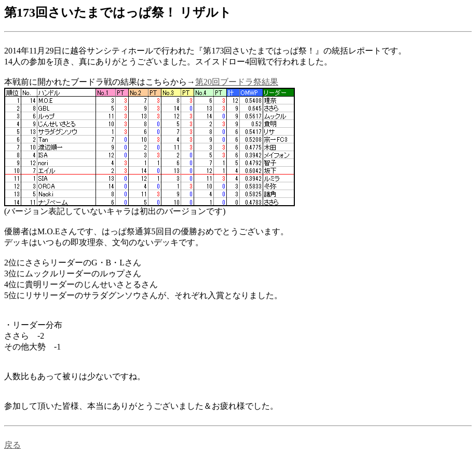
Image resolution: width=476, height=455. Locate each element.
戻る (12, 445)
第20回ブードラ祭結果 (237, 82)
